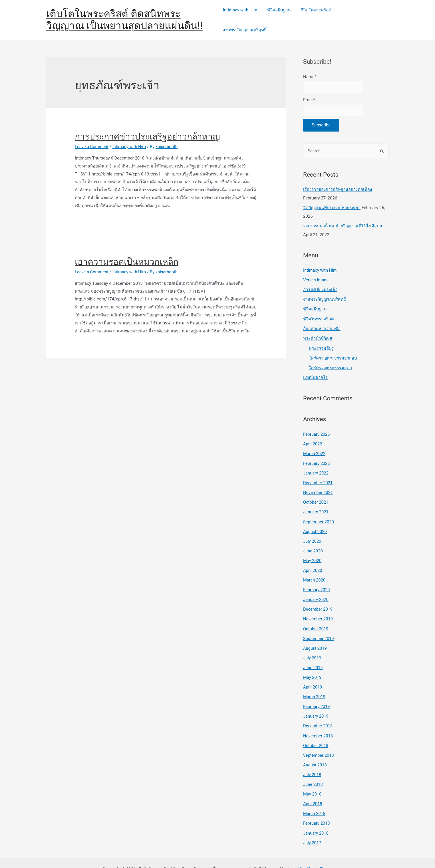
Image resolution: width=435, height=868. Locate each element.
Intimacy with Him (244, 16)
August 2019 (315, 637)
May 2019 (313, 666)
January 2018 (316, 820)
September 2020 (319, 512)
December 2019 (318, 599)
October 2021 (316, 493)
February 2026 (317, 426)
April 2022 (313, 435)
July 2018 (312, 763)
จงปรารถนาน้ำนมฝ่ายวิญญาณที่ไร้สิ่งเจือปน (343, 219)
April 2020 (313, 560)
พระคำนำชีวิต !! (318, 330)
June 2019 (313, 657)
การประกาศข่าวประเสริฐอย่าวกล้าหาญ (147, 129)
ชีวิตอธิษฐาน (281, 16)
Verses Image (316, 272)
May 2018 (313, 782)
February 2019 (317, 695)
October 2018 (316, 734)
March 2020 (315, 570)
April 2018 (313, 792)
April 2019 (313, 676)
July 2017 (312, 830)
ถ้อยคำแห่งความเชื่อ (322, 321)
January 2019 (316, 705)
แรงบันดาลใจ (316, 369)
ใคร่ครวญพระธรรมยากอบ (333, 350)
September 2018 (319, 743)
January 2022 (316, 464)
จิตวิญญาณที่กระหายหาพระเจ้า (332, 201)
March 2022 (315, 445)
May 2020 (313, 551)
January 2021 (316, 503)
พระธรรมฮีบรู (321, 340)
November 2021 (318, 483)
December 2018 (318, 714)
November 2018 (318, 724)
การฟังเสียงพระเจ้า (320, 282)
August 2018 (315, 753)
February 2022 (317, 455)
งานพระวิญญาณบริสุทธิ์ (363, 16)
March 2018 (315, 801)
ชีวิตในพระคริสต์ (317, 16)
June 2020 (313, 541)
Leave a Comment (92, 139)
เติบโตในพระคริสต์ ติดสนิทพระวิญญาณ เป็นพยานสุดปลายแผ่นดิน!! (124, 16)
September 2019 (319, 628)
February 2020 (317, 580)
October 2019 (316, 618)
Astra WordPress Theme (310, 856)
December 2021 (318, 474)
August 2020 (315, 522)
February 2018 (317, 811)
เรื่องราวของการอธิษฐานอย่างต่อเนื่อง (338, 182)
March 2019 (315, 686)
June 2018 (313, 772)
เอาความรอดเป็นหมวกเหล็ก (127, 254)
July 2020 (312, 532)
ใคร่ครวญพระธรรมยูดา (331, 360)
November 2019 (318, 609)
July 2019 (312, 647)
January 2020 (316, 589)
